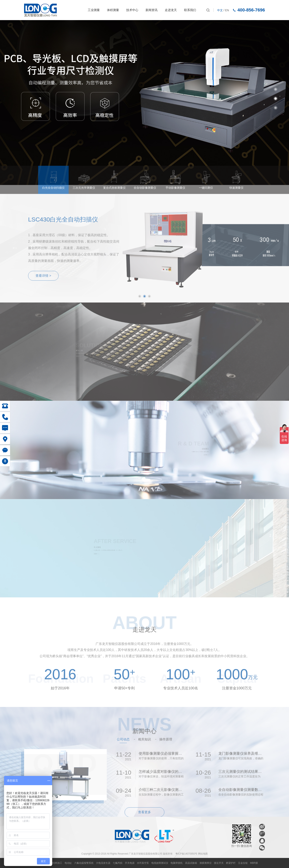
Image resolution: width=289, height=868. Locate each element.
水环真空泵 (143, 863)
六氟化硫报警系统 (84, 863)
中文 (220, 10)
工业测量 (94, 10)
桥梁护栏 (231, 863)
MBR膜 (254, 863)
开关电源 (130, 863)
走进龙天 (171, 10)
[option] (144, 103)
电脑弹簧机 (177, 863)
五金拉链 (243, 863)
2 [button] (276, 99)
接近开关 (219, 863)
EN (227, 10)
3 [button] (276, 108)
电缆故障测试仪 (160, 863)
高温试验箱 (191, 863)
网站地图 (203, 854)
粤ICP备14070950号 (186, 854)
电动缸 (68, 863)
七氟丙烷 (118, 863)
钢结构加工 (56, 863)
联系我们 (190, 10)
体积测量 (113, 10)
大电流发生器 (103, 863)
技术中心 (132, 10)
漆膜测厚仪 (206, 863)
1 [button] (276, 89)
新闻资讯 (152, 10)
